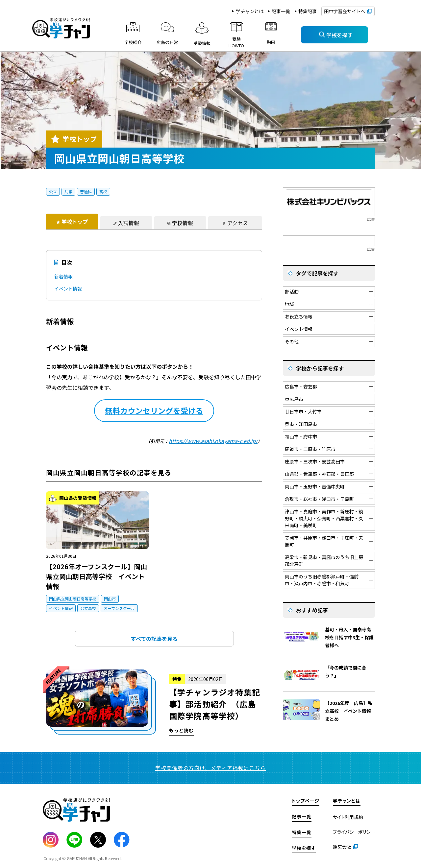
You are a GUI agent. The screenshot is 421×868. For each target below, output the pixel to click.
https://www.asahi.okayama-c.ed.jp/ (213, 441)
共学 (68, 191)
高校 (103, 191)
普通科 (86, 191)
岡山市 (110, 599)
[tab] (72, 222)
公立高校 (88, 608)
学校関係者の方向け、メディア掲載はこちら (210, 768)
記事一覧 (281, 11)
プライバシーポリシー (354, 832)
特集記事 (308, 11)
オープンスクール (119, 608)
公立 (53, 191)
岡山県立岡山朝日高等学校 (73, 599)
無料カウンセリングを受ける (154, 411)
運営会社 (342, 847)
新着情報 (63, 276)
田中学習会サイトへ (345, 11)
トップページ (306, 801)
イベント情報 (68, 289)
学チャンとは (250, 11)
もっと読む (154, 703)
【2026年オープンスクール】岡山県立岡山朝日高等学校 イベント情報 (97, 576)
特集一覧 (302, 832)
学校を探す (304, 848)
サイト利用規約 (348, 817)
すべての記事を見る (154, 639)
